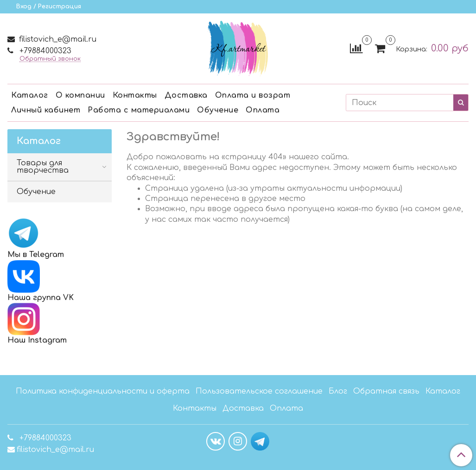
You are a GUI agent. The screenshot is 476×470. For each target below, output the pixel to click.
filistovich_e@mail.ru (57, 39)
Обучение (218, 110)
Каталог (30, 95)
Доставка (186, 95)
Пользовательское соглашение (259, 391)
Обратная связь (386, 391)
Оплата (263, 110)
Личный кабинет (46, 110)
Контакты (135, 95)
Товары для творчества (43, 167)
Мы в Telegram (36, 255)
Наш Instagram (37, 324)
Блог (338, 391)
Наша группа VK (41, 281)
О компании (80, 95)
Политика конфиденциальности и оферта (103, 391)
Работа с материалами (139, 110)
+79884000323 (44, 51)
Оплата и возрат (253, 95)
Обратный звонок (50, 59)
